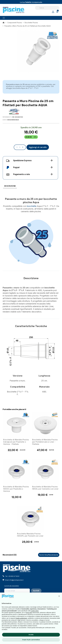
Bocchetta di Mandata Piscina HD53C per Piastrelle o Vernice (16, 489)
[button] (59, 596)
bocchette (32, 206)
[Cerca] (47, 8)
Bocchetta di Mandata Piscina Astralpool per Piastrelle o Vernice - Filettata (16, 442)
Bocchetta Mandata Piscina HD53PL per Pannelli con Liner (30, 535)
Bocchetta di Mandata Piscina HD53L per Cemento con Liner (45, 488)
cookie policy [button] (35, 611)
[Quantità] (20, 147)
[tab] (10, 186)
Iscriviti (36, 591)
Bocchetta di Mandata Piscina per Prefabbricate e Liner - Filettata (45, 442)
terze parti (29, 613)
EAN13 (5, 120)
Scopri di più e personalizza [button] (31, 640)
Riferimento (7, 117)
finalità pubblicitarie (21, 618)
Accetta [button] (31, 635)
